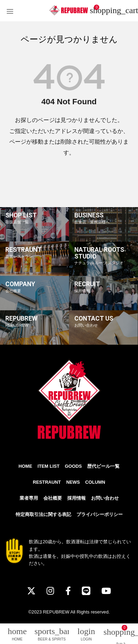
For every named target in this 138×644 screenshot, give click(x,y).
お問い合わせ (105, 498)
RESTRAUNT (47, 482)
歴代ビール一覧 (103, 466)
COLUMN (95, 482)
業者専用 (29, 498)
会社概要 (53, 498)
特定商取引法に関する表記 (43, 514)
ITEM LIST (48, 466)
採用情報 (76, 498)
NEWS (73, 482)
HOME (25, 466)
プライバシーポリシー (100, 514)
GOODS (73, 466)
